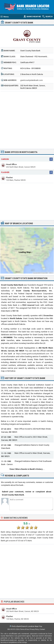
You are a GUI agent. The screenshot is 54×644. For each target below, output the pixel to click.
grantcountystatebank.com (32, 80)
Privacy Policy (34, 629)
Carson (5, 159)
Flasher (5, 172)
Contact (42, 629)
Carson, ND (6, 432)
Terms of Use (25, 629)
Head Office (11, 164)
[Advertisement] (27, 119)
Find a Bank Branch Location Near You (27, 626)
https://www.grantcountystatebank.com (33, 354)
